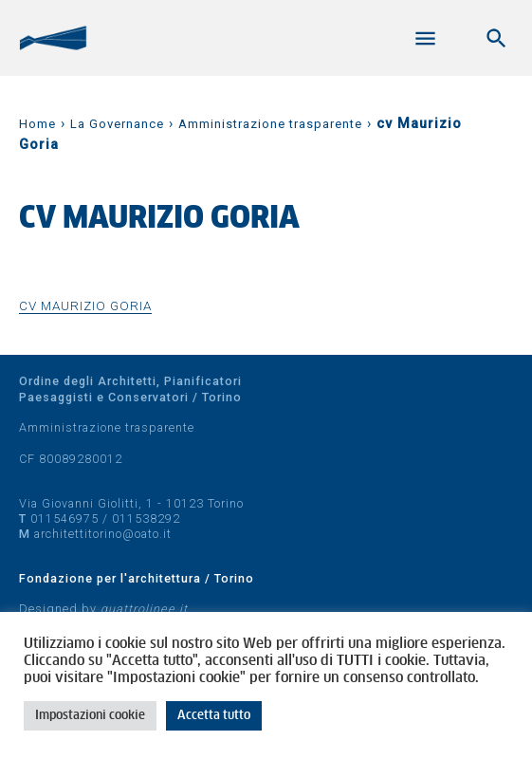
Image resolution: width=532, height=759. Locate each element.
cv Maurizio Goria (85, 305)
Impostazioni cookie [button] (90, 716)
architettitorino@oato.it (103, 534)
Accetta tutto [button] (214, 716)
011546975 (64, 518)
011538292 (146, 518)
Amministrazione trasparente (270, 124)
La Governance (117, 124)
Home (37, 124)
